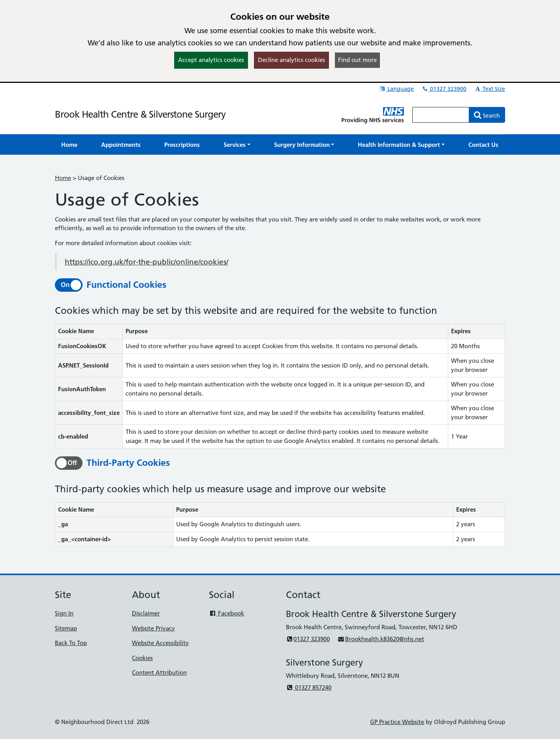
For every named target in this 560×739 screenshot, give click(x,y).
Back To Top (71, 643)
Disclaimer (146, 613)
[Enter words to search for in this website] (441, 115)
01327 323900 (444, 89)
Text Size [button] (490, 89)
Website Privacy (153, 628)
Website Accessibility (160, 643)
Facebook (226, 613)
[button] (237, 145)
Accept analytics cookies (211, 60)
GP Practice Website (397, 722)
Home (63, 178)
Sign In (64, 613)
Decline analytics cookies (291, 60)
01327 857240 (309, 687)
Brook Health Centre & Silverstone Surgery (140, 114)
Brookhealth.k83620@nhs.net (381, 639)
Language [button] (396, 89)
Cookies (142, 658)
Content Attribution (159, 672)
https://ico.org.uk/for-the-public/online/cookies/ (147, 262)
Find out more (357, 60)
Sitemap (66, 628)
